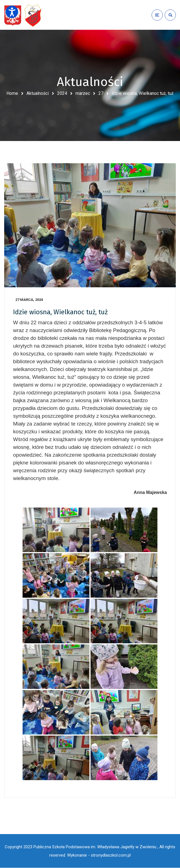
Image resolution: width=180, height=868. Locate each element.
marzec (83, 93)
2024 (62, 93)
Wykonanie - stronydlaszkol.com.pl (99, 855)
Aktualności (38, 93)
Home (12, 93)
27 (101, 93)
